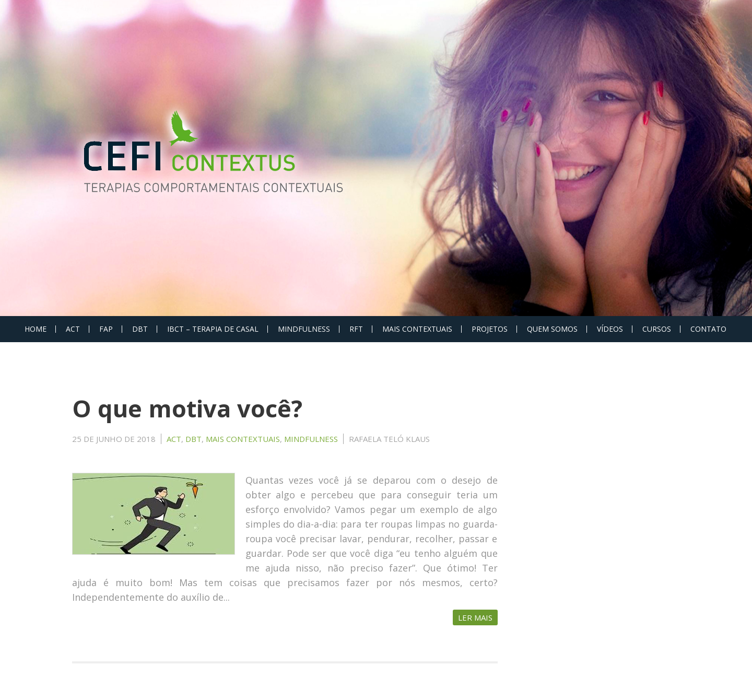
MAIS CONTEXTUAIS (417, 329)
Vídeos (610, 329)
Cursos (657, 329)
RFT (356, 329)
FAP (106, 329)
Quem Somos (552, 329)
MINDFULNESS (304, 329)
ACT (73, 329)
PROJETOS (490, 329)
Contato (708, 329)
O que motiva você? (187, 408)
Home (36, 329)
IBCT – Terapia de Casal (213, 329)
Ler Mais (475, 617)
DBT (140, 329)
